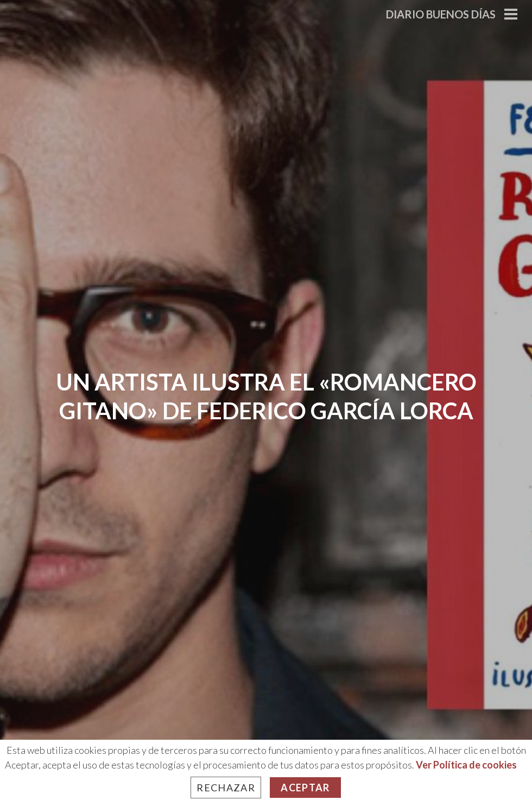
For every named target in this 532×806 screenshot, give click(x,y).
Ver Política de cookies (466, 765)
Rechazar (226, 788)
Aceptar (305, 788)
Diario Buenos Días (441, 14)
